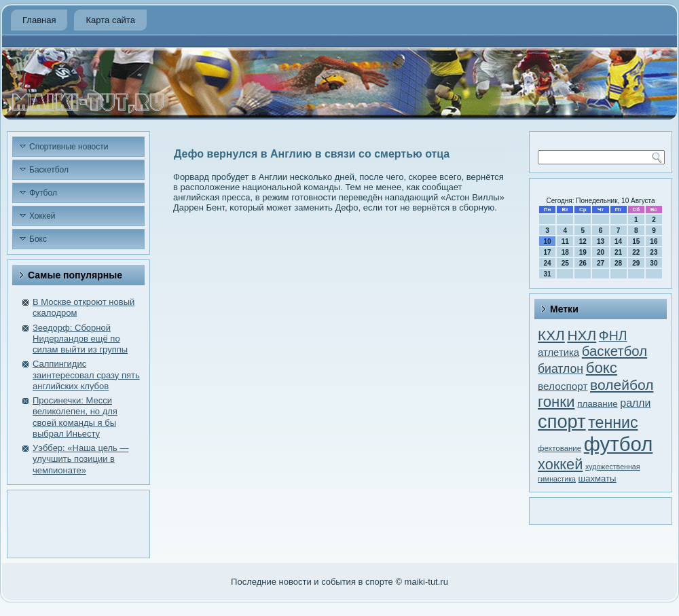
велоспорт (563, 386)
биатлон (561, 369)
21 (618, 252)
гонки (556, 402)
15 (636, 241)
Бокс (38, 239)
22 (636, 252)
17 (548, 252)
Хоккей (42, 216)
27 (601, 263)
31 (548, 274)
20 (601, 252)
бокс (602, 368)
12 (583, 241)
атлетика (558, 352)
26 (583, 263)
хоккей (560, 464)
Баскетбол (49, 170)
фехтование (559, 448)
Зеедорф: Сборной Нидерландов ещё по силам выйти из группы (80, 339)
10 (548, 241)
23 (654, 252)
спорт (562, 421)
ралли (635, 403)
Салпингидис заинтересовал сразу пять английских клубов (86, 375)
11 (565, 241)
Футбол (43, 193)
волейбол (622, 385)
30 (654, 263)
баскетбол (614, 351)
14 (618, 241)
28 (618, 263)
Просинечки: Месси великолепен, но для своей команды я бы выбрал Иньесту (75, 417)
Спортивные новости (69, 147)
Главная (39, 20)
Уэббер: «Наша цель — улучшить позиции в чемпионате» (81, 459)
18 (565, 252)
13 (601, 241)
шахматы (598, 478)
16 (654, 241)
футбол (618, 444)
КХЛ (551, 335)
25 (565, 263)
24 (548, 263)
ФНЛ (613, 336)
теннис (613, 422)
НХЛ (582, 335)
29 (636, 263)
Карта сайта (110, 20)
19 (583, 252)
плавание (598, 404)
